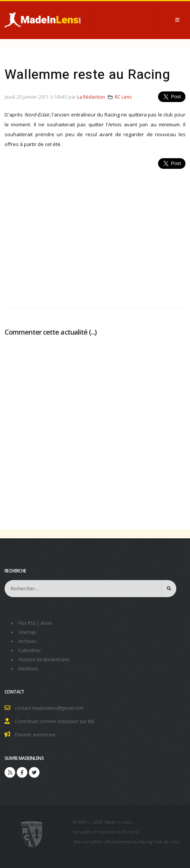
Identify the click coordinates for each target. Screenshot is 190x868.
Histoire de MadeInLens (44, 659)
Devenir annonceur (35, 734)
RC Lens (123, 97)
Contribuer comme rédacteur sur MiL (55, 721)
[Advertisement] (95, 234)
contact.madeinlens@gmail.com (49, 708)
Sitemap (27, 632)
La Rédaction (91, 97)
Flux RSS (27, 623)
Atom (46, 623)
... (93, 332)
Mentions (28, 668)
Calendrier (30, 650)
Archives (27, 641)
